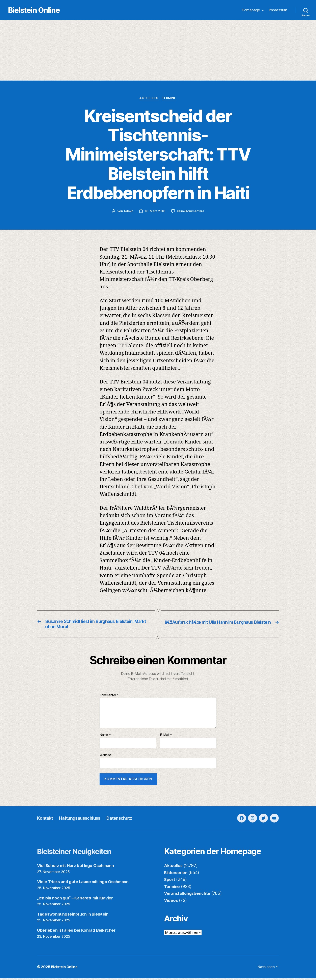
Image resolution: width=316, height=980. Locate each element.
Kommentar (109, 697)
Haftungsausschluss (84, 820)
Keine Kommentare (191, 212)
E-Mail (166, 737)
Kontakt (46, 820)
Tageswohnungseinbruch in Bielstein (74, 916)
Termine (170, 99)
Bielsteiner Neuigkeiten (80, 853)
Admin (128, 212)
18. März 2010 (155, 212)
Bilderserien (177, 874)
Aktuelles (149, 99)
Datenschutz (128, 820)
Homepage (251, 10)
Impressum (278, 10)
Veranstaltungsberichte (188, 895)
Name (105, 737)
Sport (170, 881)
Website (105, 757)
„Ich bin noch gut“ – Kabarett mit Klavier (76, 900)
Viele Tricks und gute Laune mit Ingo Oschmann (85, 883)
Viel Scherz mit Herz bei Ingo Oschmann (77, 867)
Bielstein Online (40, 10)
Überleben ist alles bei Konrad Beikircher (78, 932)
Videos (171, 902)
